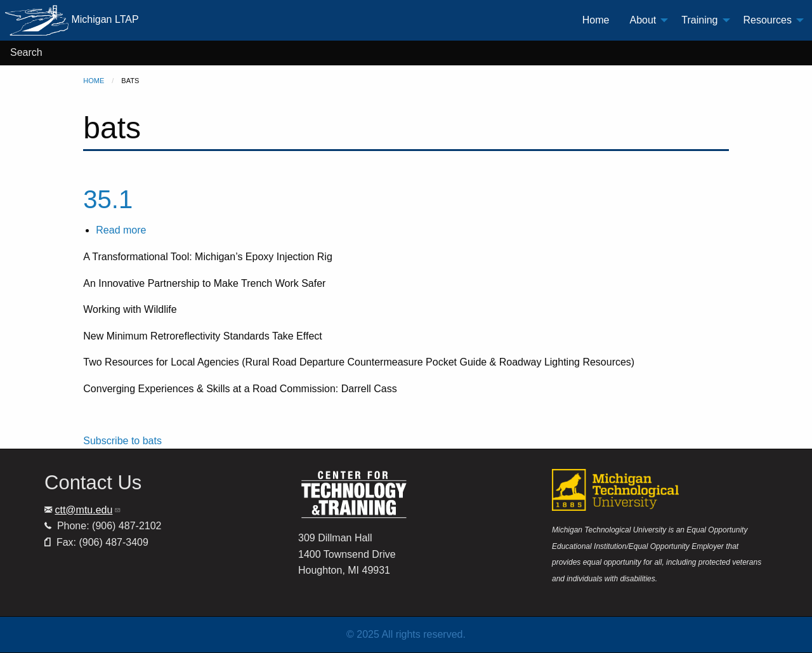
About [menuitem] (643, 20)
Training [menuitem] (699, 20)
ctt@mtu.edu (88, 510)
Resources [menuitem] (768, 20)
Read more (121, 230)
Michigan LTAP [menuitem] (72, 20)
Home (94, 81)
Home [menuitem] (596, 20)
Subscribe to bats (122, 441)
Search (26, 52)
